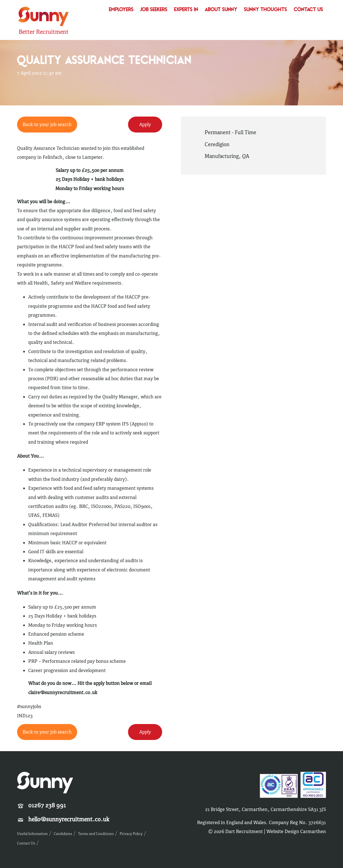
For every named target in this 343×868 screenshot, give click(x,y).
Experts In (186, 10)
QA (246, 156)
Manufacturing (222, 156)
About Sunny (221, 10)
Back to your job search (47, 124)
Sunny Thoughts (266, 10)
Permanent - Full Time (230, 132)
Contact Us (308, 10)
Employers (121, 10)
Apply (145, 124)
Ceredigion (217, 144)
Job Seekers (154, 10)
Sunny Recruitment (44, 17)
